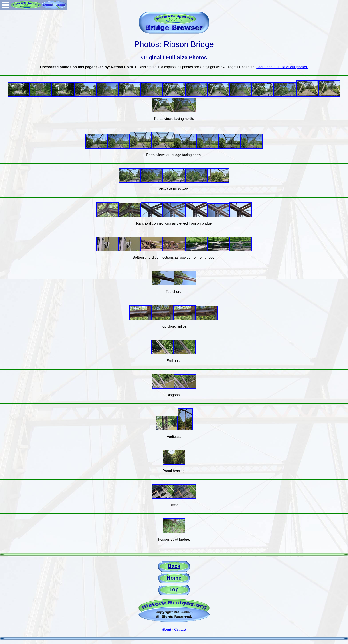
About (167, 629)
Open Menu (5, 5)
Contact (180, 629)
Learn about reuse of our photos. (282, 67)
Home (174, 578)
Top (174, 589)
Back (174, 566)
